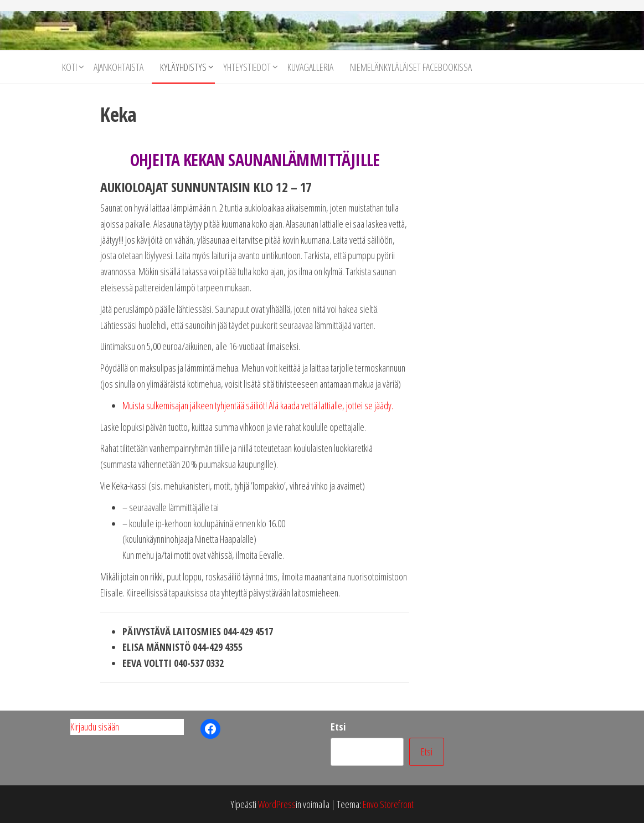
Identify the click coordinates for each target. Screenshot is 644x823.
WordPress (277, 804)
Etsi (338, 727)
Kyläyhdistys (183, 67)
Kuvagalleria (310, 67)
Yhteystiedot (247, 67)
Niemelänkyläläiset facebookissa (411, 67)
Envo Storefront (388, 804)
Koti (69, 67)
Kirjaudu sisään (95, 727)
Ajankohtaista (119, 67)
